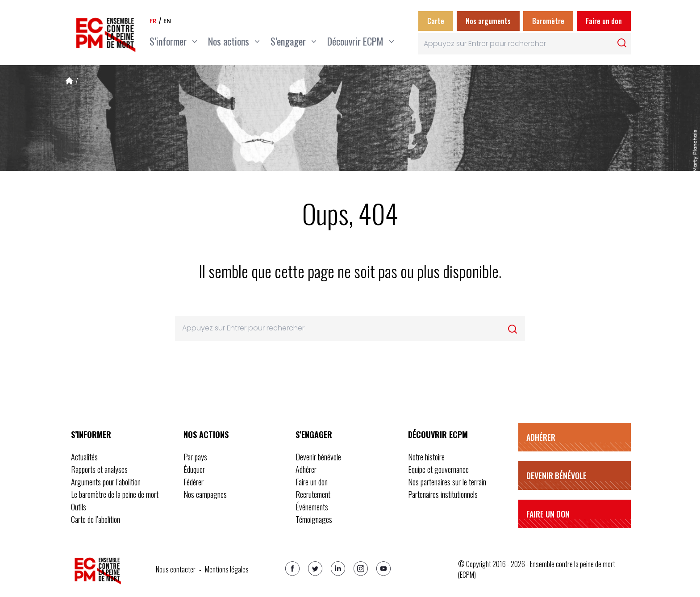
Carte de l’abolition (96, 519)
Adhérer (306, 469)
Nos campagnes (205, 494)
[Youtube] (383, 568)
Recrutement (313, 494)
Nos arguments (488, 21)
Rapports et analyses (99, 469)
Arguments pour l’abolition (106, 482)
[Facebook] (292, 568)
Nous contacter (176, 569)
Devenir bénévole (318, 457)
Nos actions (206, 434)
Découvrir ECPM (438, 434)
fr (153, 21)
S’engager (314, 434)
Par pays (195, 457)
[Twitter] (315, 568)
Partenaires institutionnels (443, 494)
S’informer (91, 434)
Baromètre (548, 21)
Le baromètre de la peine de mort (115, 494)
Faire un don (604, 21)
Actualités (84, 457)
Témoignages (314, 519)
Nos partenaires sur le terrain (447, 482)
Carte (436, 21)
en (167, 21)
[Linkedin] (338, 568)
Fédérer (194, 482)
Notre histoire (426, 457)
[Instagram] (361, 568)
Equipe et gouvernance (438, 469)
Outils (79, 507)
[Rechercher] (622, 43)
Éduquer (194, 469)
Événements (312, 507)
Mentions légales (227, 569)
